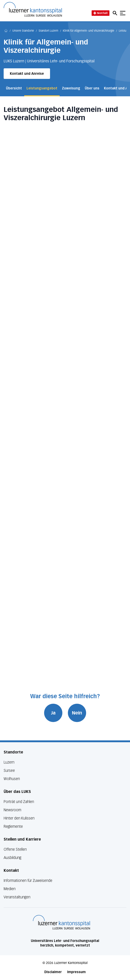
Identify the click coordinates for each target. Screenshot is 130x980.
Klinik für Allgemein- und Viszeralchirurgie (89, 31)
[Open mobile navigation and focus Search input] (116, 13)
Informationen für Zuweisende (28, 881)
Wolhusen (12, 779)
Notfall (101, 13)
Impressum (76, 972)
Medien (10, 889)
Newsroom (12, 810)
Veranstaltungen (17, 897)
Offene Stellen (15, 849)
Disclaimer (53, 972)
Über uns (92, 88)
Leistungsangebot (42, 88)
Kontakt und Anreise (27, 74)
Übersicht (14, 88)
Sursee (9, 771)
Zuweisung (71, 88)
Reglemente (13, 826)
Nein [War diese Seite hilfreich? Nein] (77, 713)
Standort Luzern (48, 31)
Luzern (9, 762)
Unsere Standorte (23, 31)
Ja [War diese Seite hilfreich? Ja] (53, 713)
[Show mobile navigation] (123, 13)
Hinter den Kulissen (19, 818)
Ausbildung (12, 858)
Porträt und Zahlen (19, 802)
